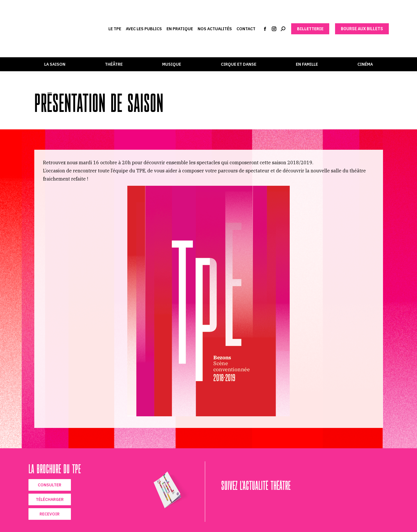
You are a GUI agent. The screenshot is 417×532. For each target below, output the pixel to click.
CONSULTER (50, 485)
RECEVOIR (50, 514)
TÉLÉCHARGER (50, 499)
